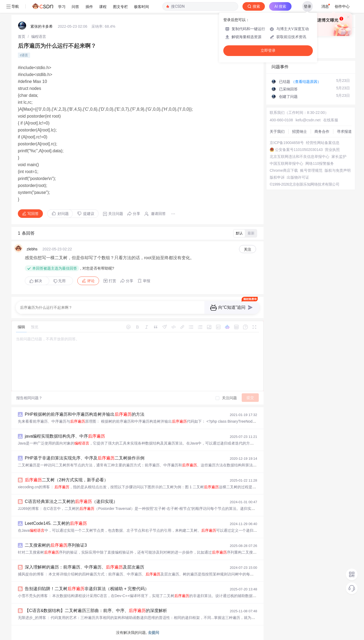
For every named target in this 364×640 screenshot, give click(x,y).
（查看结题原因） (306, 82)
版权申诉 (277, 177)
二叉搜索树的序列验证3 (56, 545)
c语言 (24, 55)
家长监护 (339, 157)
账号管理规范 (311, 170)
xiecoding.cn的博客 (34, 487)
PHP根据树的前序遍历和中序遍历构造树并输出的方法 (85, 414)
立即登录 (268, 51)
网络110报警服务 (320, 163)
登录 (308, 6)
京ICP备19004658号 (287, 143)
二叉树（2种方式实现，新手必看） (66, 480)
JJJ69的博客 (28, 509)
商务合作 (322, 131)
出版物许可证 (298, 177)
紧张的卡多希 (42, 26)
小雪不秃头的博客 (33, 596)
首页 (22, 37)
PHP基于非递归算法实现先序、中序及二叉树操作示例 (85, 458)
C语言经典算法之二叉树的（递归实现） (71, 501)
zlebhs (32, 249)
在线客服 (331, 120)
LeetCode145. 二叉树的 (56, 523)
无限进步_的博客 (32, 618)
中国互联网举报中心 (286, 163)
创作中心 (342, 6)
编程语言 (39, 37)
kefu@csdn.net (308, 120)
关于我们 (277, 131)
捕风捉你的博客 (31, 574)
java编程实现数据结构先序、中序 (65, 436)
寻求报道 (344, 131)
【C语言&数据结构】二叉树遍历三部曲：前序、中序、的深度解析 (96, 611)
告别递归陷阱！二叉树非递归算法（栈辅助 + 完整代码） (87, 589)
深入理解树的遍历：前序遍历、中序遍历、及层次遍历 (84, 567)
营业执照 (332, 150)
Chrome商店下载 (284, 170)
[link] (22, 37)
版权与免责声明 (338, 170)
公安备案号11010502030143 (299, 150)
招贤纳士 (300, 131)
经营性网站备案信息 (323, 143)
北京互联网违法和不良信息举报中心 (300, 157)
